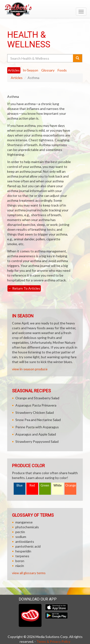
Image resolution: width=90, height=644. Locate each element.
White (58, 485)
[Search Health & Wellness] (40, 58)
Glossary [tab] (48, 70)
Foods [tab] (62, 70)
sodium (21, 537)
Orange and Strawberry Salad (37, 398)
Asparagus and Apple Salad (36, 434)
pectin (20, 532)
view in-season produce (30, 369)
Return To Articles (24, 288)
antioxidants (25, 541)
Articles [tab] (14, 70)
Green (45, 485)
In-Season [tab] (30, 70)
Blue (20, 485)
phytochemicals (27, 527)
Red (32, 485)
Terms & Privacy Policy (53, 641)
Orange (71, 485)
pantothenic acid (28, 546)
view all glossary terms (29, 573)
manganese (24, 522)
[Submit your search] (78, 58)
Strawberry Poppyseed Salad (37, 441)
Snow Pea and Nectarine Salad (38, 420)
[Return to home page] (45, 9)
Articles (17, 78)
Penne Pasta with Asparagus (37, 427)
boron (20, 561)
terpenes (22, 556)
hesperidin (23, 551)
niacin (20, 566)
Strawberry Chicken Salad (35, 412)
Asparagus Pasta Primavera (36, 405)
